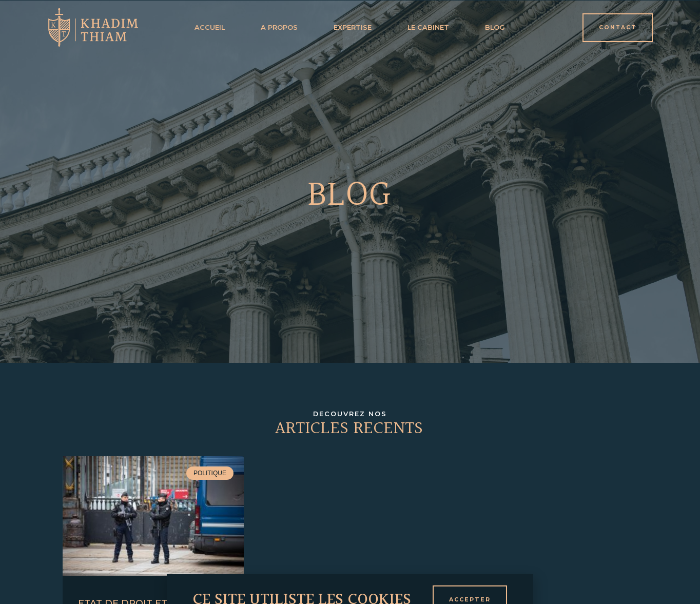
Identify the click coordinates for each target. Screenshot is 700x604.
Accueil (210, 27)
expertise (353, 27)
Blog (495, 27)
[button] (618, 28)
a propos (279, 27)
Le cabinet (428, 27)
